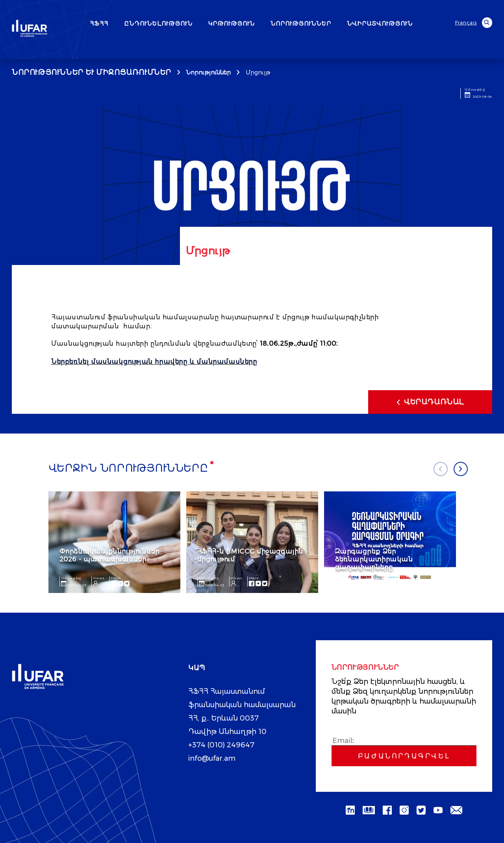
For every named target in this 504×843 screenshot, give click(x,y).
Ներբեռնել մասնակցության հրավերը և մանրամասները (154, 362)
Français (466, 23)
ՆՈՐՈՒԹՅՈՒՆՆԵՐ (301, 23)
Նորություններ (208, 72)
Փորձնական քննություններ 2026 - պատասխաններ (109, 555)
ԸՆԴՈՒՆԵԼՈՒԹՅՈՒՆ (158, 23)
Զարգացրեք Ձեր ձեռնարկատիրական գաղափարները (374, 559)
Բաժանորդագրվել (404, 756)
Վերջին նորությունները (128, 468)
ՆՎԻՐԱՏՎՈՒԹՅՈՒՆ (380, 23)
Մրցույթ (258, 72)
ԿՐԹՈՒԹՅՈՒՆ (232, 23)
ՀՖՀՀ (99, 23)
